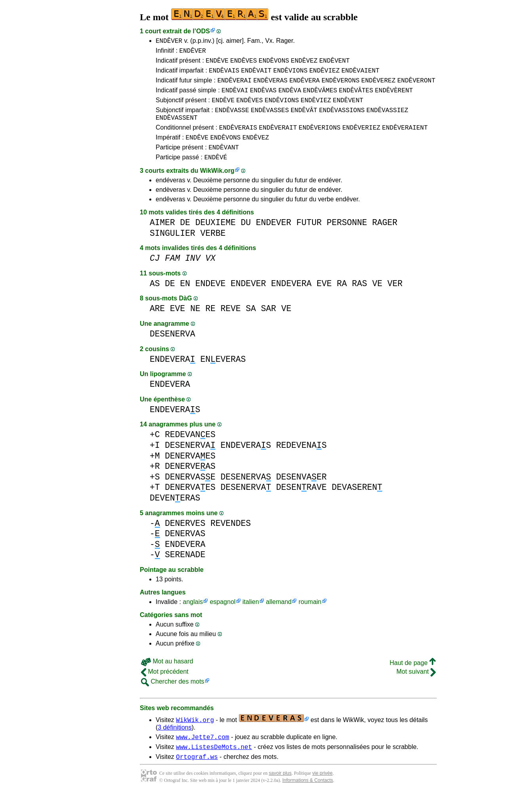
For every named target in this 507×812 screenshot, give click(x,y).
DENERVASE (190, 492)
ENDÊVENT (335, 64)
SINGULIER (172, 249)
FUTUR (309, 238)
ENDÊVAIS (224, 75)
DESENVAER (301, 492)
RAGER (385, 238)
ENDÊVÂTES (356, 97)
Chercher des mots (173, 697)
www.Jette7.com (202, 753)
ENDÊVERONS (341, 86)
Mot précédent (165, 687)
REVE (231, 324)
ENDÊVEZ (304, 64)
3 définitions (174, 743)
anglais (193, 617)
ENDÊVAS (263, 97)
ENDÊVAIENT (360, 75)
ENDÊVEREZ (378, 86)
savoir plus (280, 792)
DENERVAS (185, 549)
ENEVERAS (223, 375)
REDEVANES (190, 450)
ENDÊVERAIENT (405, 139)
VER (395, 299)
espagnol (223, 617)
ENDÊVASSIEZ (387, 119)
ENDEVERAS (175, 425)
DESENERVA (172, 349)
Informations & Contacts (308, 799)
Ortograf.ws (197, 776)
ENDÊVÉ (216, 172)
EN (185, 299)
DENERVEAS (190, 482)
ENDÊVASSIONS (342, 119)
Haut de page (413, 678)
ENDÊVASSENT (177, 128)
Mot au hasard (167, 677)
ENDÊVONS (274, 64)
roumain (310, 617)
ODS (203, 31)
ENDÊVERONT (416, 86)
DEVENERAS (175, 513)
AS (155, 299)
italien (251, 617)
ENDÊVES (243, 64)
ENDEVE (211, 299)
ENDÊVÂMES (320, 97)
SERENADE (185, 570)
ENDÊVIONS (290, 75)
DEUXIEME (215, 238)
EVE (324, 299)
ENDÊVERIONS (320, 139)
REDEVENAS (301, 461)
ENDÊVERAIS (238, 139)
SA (251, 324)
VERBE (213, 249)
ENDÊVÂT (304, 119)
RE (210, 324)
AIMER (162, 238)
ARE (157, 324)
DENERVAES (190, 471)
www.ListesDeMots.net (214, 764)
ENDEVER (274, 238)
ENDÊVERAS (270, 86)
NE (195, 324)
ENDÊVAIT (256, 75)
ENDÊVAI (235, 97)
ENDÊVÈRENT (394, 97)
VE (377, 299)
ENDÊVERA (304, 86)
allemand (279, 617)
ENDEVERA (291, 299)
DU (246, 238)
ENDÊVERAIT (278, 139)
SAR (269, 324)
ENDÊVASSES (270, 119)
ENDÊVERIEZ (361, 139)
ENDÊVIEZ (325, 75)
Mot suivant (416, 687)
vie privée (322, 792)
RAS (360, 299)
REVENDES (231, 539)
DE (185, 238)
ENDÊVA (290, 97)
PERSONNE (347, 238)
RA (342, 299)
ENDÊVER (169, 42)
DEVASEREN (357, 503)
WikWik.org (217, 186)
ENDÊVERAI (234, 86)
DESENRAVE (301, 503)
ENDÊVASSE (232, 119)
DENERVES (185, 539)
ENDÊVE (217, 64)
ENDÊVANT (224, 161)
